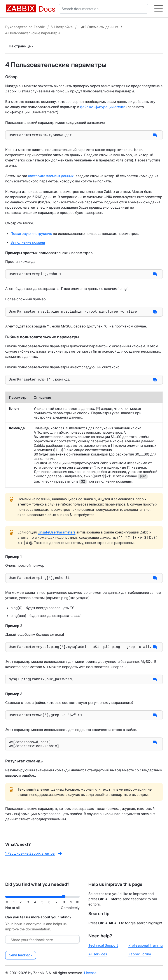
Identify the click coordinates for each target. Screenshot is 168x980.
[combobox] (104, 9)
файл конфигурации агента (103, 107)
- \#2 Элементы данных (98, 27)
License (90, 973)
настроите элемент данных (51, 177)
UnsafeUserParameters (57, 536)
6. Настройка (62, 27)
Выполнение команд (28, 243)
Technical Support (103, 945)
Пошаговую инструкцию (31, 234)
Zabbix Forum (140, 954)
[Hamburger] (158, 9)
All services (98, 954)
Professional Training (146, 945)
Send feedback (21, 955)
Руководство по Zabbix (25, 27)
